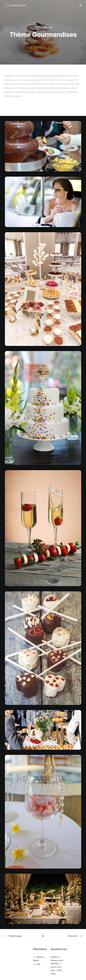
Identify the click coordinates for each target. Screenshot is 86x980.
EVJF (39, 964)
